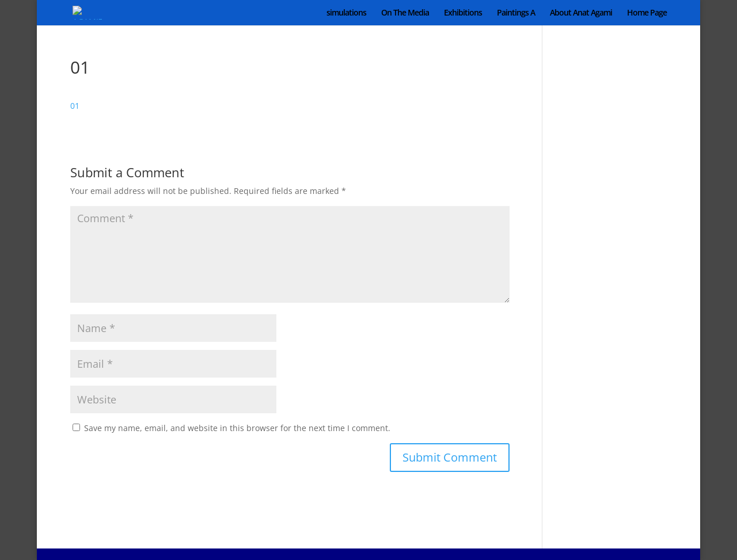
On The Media (405, 13)
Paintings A (516, 13)
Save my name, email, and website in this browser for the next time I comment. (237, 428)
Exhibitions (463, 13)
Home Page (647, 13)
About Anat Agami (581, 13)
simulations (346, 13)
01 (75, 106)
